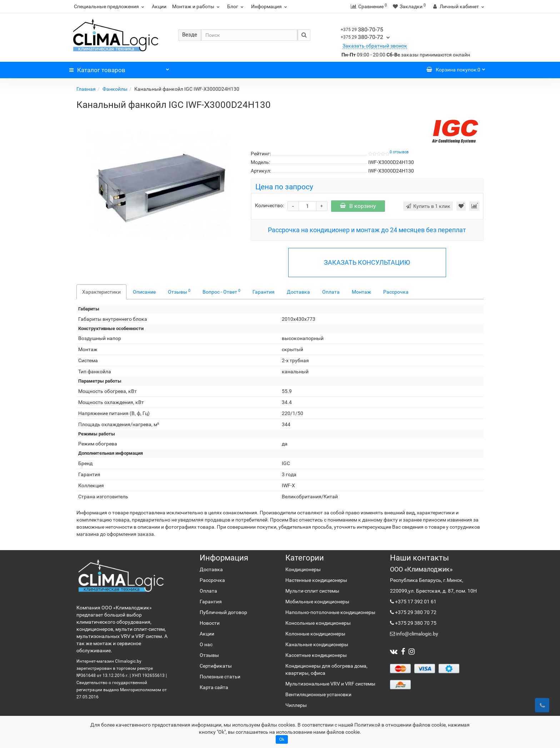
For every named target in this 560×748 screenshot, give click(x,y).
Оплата (331, 292)
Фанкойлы (115, 89)
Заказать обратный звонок (375, 46)
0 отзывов (399, 152)
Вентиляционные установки (318, 694)
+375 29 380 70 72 (415, 612)
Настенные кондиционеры (316, 580)
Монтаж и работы (197, 6)
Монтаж (361, 292)
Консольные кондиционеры (318, 623)
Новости (210, 623)
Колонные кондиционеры (315, 634)
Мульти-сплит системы (312, 591)
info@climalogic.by (417, 634)
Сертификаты (216, 666)
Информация (270, 6)
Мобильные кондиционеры (317, 602)
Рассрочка (396, 292)
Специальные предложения (110, 6)
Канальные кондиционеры (317, 644)
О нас (206, 644)
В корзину (358, 206)
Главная (86, 89)
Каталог (119, 68)
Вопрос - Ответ (221, 291)
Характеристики (101, 292)
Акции (159, 6)
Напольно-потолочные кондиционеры (330, 612)
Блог (236, 6)
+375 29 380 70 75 (415, 623)
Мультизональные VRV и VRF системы (330, 684)
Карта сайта (214, 687)
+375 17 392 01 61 (415, 602)
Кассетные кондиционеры (316, 655)
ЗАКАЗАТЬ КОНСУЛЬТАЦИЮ (367, 262)
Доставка (298, 292)
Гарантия (264, 292)
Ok (282, 739)
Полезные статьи (220, 677)
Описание (144, 292)
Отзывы (179, 291)
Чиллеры (296, 705)
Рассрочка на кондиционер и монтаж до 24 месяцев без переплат (367, 230)
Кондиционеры (303, 569)
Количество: (269, 205)
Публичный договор (223, 612)
